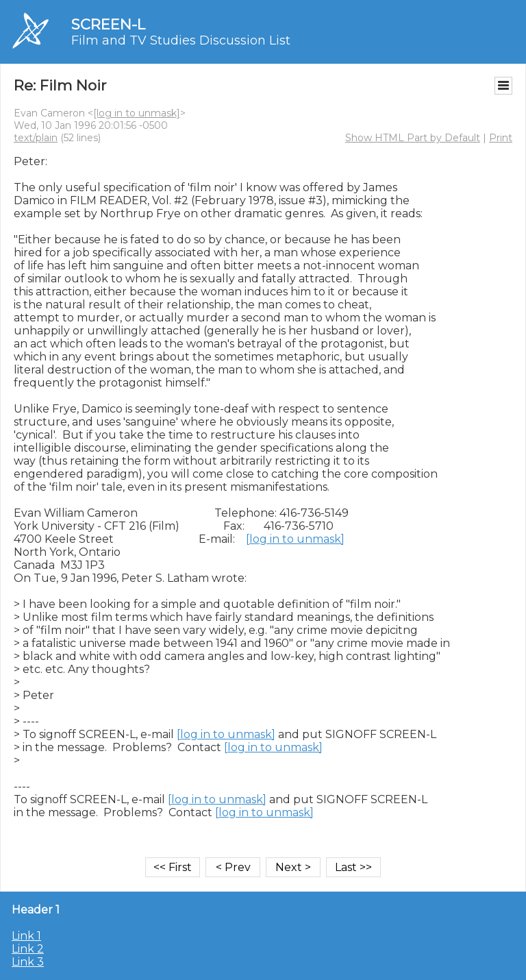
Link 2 (28, 949)
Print (501, 138)
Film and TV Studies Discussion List (181, 40)
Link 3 (28, 962)
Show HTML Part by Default (413, 138)
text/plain (36, 138)
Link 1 (26, 936)
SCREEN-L (108, 24)
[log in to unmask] (137, 113)
